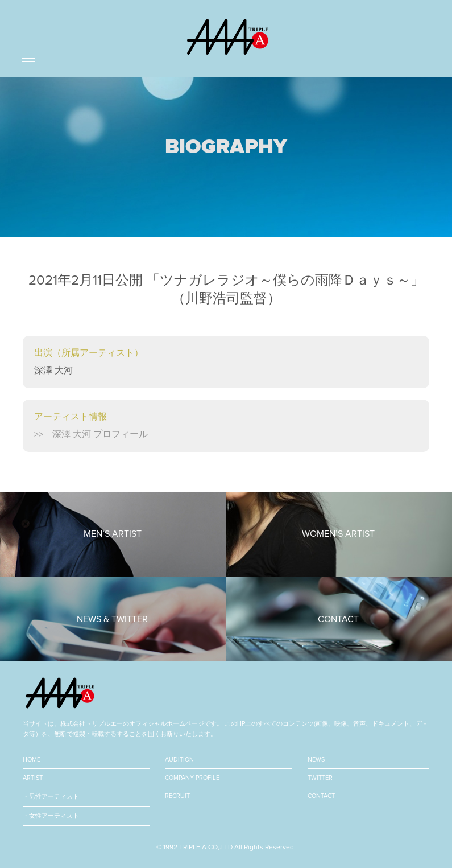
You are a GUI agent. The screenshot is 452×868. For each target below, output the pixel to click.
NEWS (316, 760)
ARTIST (33, 778)
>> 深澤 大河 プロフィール (91, 434)
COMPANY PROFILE (192, 778)
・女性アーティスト (51, 816)
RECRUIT (177, 796)
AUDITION (179, 760)
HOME (32, 760)
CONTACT (321, 796)
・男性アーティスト (51, 797)
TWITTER (320, 778)
